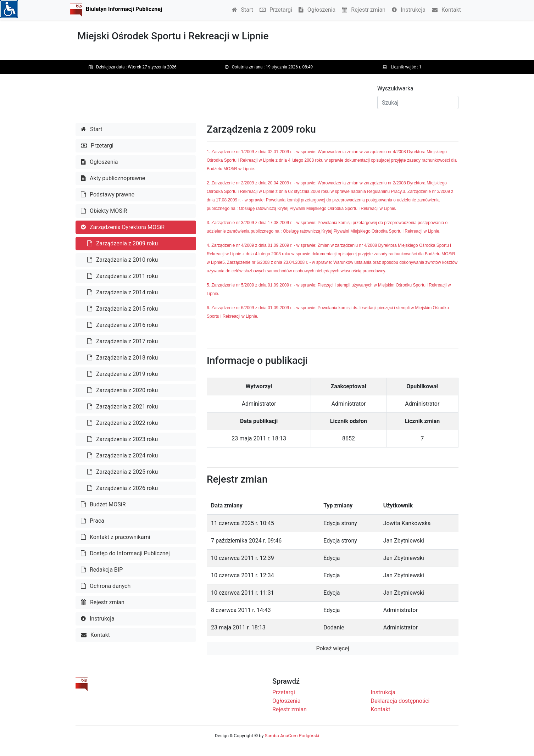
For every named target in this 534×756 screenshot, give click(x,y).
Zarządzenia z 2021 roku (123, 407)
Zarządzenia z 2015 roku (123, 309)
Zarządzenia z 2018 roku (123, 358)
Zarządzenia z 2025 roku (123, 472)
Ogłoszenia (317, 10)
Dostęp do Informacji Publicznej (125, 553)
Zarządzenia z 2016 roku (123, 325)
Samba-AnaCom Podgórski (292, 736)
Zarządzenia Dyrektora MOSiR (123, 227)
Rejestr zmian (364, 10)
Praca (93, 521)
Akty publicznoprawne (113, 178)
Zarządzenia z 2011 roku (123, 276)
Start (243, 10)
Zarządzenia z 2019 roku (123, 374)
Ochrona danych (106, 586)
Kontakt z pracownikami (116, 537)
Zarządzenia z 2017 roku (123, 341)
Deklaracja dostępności (400, 701)
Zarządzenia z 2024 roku (123, 455)
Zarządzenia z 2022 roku (123, 423)
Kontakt (446, 10)
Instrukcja (409, 10)
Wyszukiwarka (395, 88)
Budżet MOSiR (103, 504)
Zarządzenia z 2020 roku (123, 390)
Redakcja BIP (102, 570)
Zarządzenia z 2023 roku (123, 439)
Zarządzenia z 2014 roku (123, 292)
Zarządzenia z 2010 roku (123, 260)
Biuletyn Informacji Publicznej (124, 9)
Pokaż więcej (333, 648)
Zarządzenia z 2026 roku (123, 488)
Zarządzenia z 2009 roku (123, 243)
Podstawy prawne (108, 194)
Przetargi (276, 10)
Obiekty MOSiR (104, 211)
